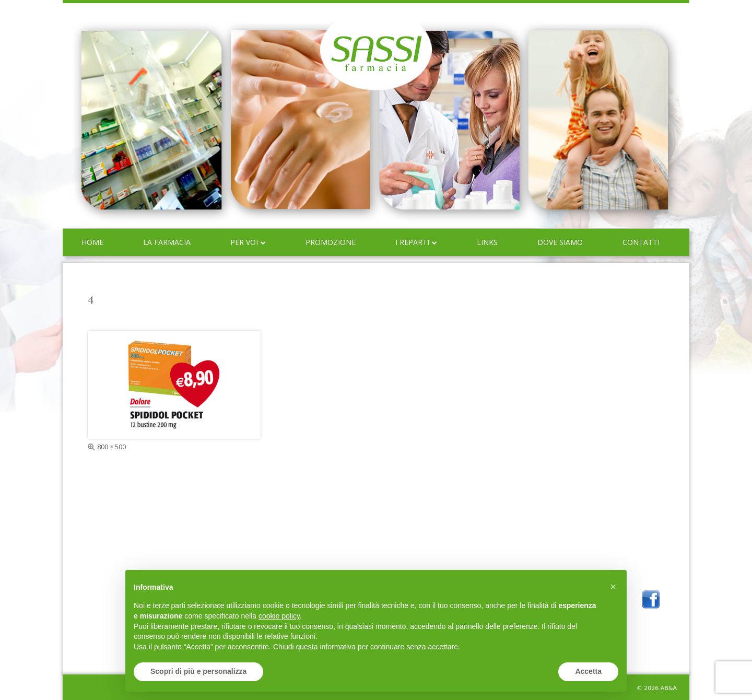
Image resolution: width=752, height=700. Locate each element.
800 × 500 (111, 447)
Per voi (244, 242)
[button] (613, 587)
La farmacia (167, 242)
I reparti (412, 242)
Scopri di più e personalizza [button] (198, 671)
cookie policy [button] (279, 616)
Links (487, 242)
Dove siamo (560, 242)
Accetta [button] (588, 671)
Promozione (331, 242)
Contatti (641, 242)
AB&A (669, 688)
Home (92, 242)
